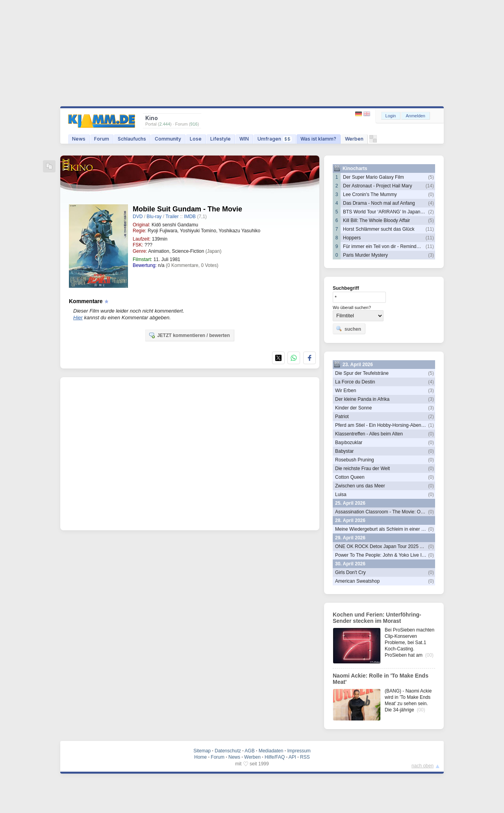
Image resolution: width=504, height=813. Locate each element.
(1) (431, 425)
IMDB (190, 217)
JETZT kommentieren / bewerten (189, 335)
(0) (431, 194)
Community (168, 139)
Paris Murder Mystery (365, 255)
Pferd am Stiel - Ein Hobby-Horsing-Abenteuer (384, 425)
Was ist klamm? (318, 139)
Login (391, 116)
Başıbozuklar (349, 443)
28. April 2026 (350, 520)
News (79, 139)
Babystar (344, 451)
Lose (196, 139)
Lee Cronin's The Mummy (370, 194)
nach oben (422, 766)
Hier (78, 318)
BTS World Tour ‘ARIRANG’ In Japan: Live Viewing (396, 212)
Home (200, 757)
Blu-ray (154, 217)
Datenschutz (228, 751)
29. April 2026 (350, 538)
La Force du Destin (355, 382)
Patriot (342, 417)
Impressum (299, 751)
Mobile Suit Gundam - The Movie (187, 209)
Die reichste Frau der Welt (362, 469)
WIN (244, 139)
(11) (430, 229)
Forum (102, 139)
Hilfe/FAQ (275, 757)
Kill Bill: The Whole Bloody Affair (376, 220)
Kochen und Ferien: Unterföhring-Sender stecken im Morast (377, 618)
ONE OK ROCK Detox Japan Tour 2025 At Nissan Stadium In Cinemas (409, 546)
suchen (348, 329)
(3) (431, 255)
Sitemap (202, 751)
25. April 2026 (350, 503)
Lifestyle (220, 139)
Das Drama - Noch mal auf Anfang (379, 203)
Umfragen (275, 139)
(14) (430, 186)
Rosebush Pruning (355, 460)
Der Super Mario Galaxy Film (373, 177)
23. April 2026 (358, 365)
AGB (249, 751)
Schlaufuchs (132, 139)
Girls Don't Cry (350, 572)
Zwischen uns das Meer (360, 486)
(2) (431, 212)
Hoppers (352, 238)
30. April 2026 (350, 564)
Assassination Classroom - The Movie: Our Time (386, 512)
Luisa (341, 494)
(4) (431, 203)
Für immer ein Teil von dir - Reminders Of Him (391, 246)
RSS (305, 757)
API (292, 757)
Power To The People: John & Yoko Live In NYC (385, 555)
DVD (138, 217)
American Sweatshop (357, 581)
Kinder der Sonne (353, 408)
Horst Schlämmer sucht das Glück (379, 229)
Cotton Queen (350, 477)
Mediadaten (271, 751)
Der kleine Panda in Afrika (362, 399)
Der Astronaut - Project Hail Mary (377, 186)
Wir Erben (346, 391)
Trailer (172, 217)
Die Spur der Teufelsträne (362, 373)
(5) (431, 177)
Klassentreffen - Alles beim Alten (369, 434)
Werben (354, 139)
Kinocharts (355, 169)
